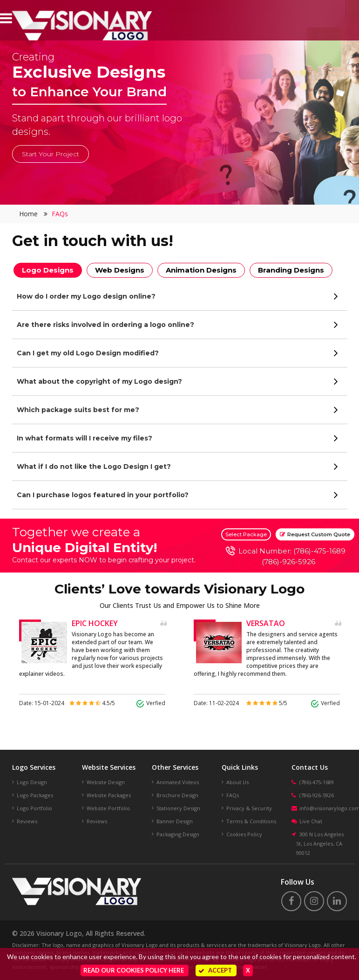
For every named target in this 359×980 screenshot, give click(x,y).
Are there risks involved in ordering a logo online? (105, 325)
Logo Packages (35, 795)
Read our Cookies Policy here (134, 970)
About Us (237, 782)
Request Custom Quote (315, 534)
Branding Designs (291, 270)
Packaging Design (178, 834)
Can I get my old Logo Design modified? (88, 353)
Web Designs (120, 270)
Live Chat (311, 821)
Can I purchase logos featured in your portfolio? (103, 495)
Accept (215, 970)
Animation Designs (201, 270)
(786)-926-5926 (288, 562)
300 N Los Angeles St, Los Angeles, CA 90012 (320, 843)
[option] (92, 663)
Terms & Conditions (251, 821)
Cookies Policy (244, 834)
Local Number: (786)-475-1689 (292, 551)
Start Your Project (51, 154)
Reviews (27, 821)
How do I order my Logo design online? (86, 296)
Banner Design (175, 821)
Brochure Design (177, 795)
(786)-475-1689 (317, 782)
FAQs (60, 214)
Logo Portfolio (34, 808)
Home (28, 214)
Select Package (246, 534)
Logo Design (32, 782)
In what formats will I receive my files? (85, 438)
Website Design (106, 782)
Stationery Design (178, 808)
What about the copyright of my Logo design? (99, 381)
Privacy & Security (249, 808)
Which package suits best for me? (78, 410)
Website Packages (109, 795)
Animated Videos (178, 782)
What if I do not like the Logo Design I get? (94, 467)
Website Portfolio (108, 808)
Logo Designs (48, 270)
